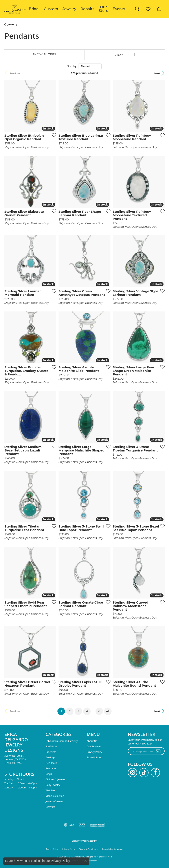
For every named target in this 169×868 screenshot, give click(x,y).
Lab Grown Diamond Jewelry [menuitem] (62, 741)
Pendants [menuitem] (51, 768)
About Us (92, 741)
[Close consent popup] (86, 861)
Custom (51, 9)
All (108, 711)
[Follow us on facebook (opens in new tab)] (155, 773)
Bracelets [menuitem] (51, 752)
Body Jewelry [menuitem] (53, 785)
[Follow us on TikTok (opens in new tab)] (144, 773)
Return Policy (52, 849)
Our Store (103, 9)
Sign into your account (84, 841)
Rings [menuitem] (49, 774)
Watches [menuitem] (50, 790)
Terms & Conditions (88, 849)
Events (119, 9)
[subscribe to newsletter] (158, 751)
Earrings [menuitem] (50, 757)
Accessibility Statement (113, 849)
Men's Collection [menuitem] (55, 796)
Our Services (94, 746)
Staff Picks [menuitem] (51, 746)
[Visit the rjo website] (82, 825)
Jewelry (69, 9)
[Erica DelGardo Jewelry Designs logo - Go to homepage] (14, 9)
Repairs (87, 9)
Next (157, 73)
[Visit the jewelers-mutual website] (97, 825)
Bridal (34, 9)
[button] (137, 9)
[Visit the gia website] (69, 825)
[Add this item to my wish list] (53, 135)
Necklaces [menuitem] (51, 763)
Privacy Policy (94, 752)
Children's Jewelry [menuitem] (56, 779)
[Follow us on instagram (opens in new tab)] (132, 773)
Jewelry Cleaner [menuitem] (54, 801)
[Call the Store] (13, 763)
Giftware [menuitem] (50, 807)
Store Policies (94, 757)
